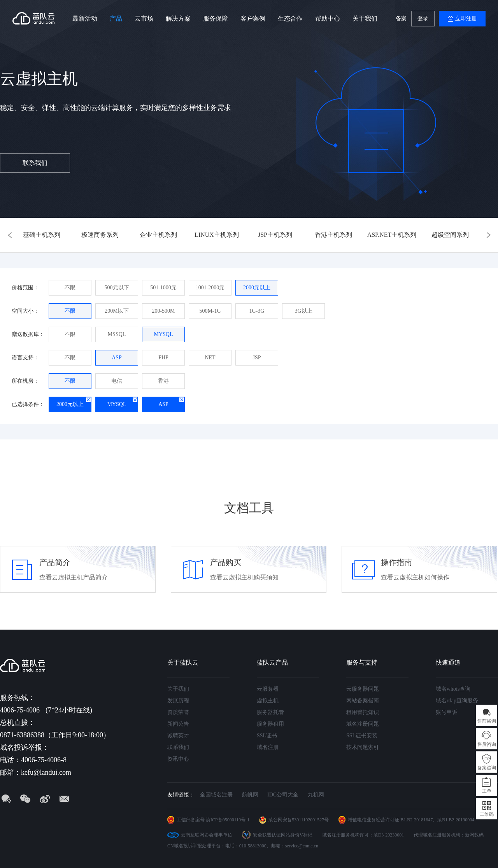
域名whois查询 (453, 689)
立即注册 (466, 18)
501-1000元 (163, 288)
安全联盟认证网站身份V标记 (283, 835)
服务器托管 (270, 712)
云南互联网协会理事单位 (207, 835)
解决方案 (178, 18)
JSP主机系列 (275, 235)
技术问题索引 (363, 747)
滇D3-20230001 (389, 835)
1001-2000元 (210, 288)
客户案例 (253, 18)
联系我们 (35, 163)
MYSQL (163, 334)
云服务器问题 (363, 689)
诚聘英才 (178, 736)
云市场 (144, 18)
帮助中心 (328, 18)
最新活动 (85, 18)
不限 (70, 288)
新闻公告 (178, 724)
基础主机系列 (42, 235)
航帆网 (250, 795)
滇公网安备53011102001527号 (299, 820)
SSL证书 (267, 736)
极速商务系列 (100, 235)
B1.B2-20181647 (416, 820)
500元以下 (117, 288)
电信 (117, 381)
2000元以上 (257, 288)
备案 (401, 18)
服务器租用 (270, 724)
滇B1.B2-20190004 (456, 820)
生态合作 (290, 18)
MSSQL (117, 334)
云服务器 (268, 689)
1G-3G (257, 311)
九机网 (316, 795)
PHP (163, 358)
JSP (257, 358)
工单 (487, 791)
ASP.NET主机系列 (392, 235)
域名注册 (268, 747)
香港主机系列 (333, 235)
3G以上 (303, 311)
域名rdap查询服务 (457, 701)
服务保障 (216, 18)
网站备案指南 (363, 701)
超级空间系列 (450, 235)
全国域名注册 (216, 795)
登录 (423, 18)
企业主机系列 (158, 235)
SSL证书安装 (362, 736)
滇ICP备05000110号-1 (228, 820)
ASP (117, 358)
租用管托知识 (363, 712)
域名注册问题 (363, 724)
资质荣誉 (178, 712)
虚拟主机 (268, 701)
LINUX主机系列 (217, 235)
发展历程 (178, 701)
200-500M (163, 311)
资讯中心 (178, 759)
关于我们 (365, 18)
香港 (163, 381)
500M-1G (210, 311)
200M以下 (117, 311)
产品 (116, 18)
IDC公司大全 (283, 795)
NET (210, 358)
